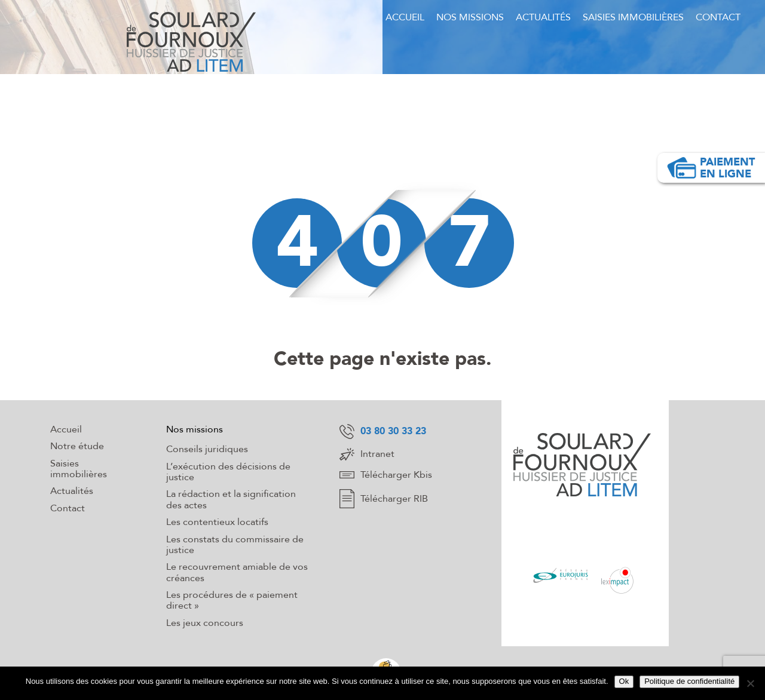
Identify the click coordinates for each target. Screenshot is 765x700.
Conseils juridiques (207, 449)
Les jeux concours (205, 623)
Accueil (405, 17)
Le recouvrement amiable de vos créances (237, 572)
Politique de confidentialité (689, 681)
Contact (718, 17)
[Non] (750, 683)
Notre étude (77, 446)
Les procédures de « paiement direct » (232, 600)
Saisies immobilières (633, 17)
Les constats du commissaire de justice (235, 545)
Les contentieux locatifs (217, 522)
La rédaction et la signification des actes (231, 499)
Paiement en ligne (711, 168)
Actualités (543, 17)
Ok (624, 681)
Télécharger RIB (384, 499)
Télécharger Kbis (386, 475)
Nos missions (470, 17)
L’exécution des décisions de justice (228, 472)
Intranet (367, 454)
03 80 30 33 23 (383, 432)
